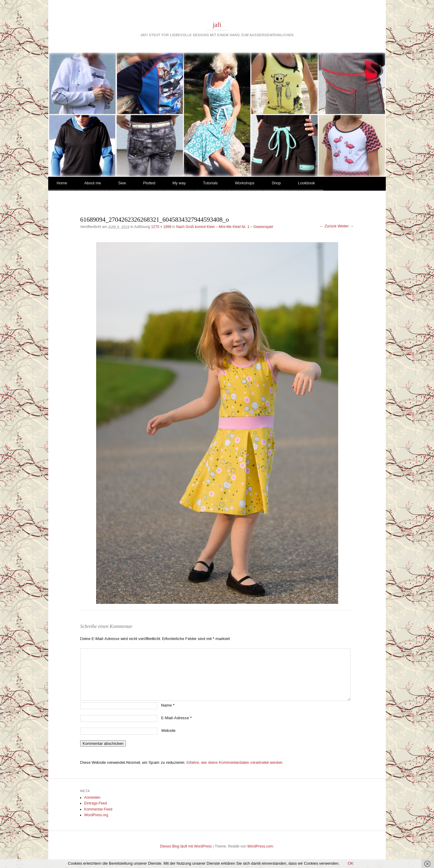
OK (351, 863)
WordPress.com (260, 846)
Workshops (245, 183)
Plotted (149, 183)
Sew (122, 183)
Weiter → (346, 226)
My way (179, 183)
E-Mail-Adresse (176, 718)
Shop (276, 183)
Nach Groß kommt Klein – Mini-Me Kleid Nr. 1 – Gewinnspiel (224, 227)
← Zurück (328, 226)
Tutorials (210, 183)
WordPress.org (96, 815)
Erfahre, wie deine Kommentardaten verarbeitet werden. (235, 762)
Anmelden (92, 798)
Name (168, 705)
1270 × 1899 (161, 227)
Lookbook (307, 183)
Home (62, 183)
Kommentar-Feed (98, 809)
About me (93, 183)
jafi (217, 25)
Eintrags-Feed (95, 803)
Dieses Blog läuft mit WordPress (186, 846)
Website (168, 731)
